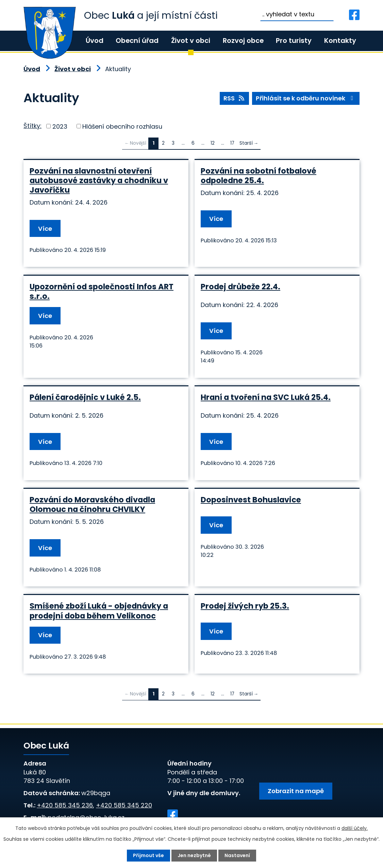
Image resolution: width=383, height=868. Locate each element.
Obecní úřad (137, 41)
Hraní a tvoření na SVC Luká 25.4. (266, 397)
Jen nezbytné (194, 855)
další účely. (355, 828)
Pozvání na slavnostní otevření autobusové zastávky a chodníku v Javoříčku (99, 180)
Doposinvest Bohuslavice (251, 500)
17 (232, 143)
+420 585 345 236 (65, 805)
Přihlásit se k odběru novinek (306, 98)
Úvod (95, 41)
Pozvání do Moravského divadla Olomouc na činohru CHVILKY (92, 504)
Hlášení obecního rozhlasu (122, 126)
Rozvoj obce (243, 41)
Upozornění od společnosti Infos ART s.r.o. (102, 291)
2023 (60, 126)
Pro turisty (294, 41)
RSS (235, 98)
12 (213, 143)
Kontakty (340, 41)
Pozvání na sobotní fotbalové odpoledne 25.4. (259, 176)
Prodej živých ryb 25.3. (245, 606)
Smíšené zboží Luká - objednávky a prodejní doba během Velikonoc (99, 611)
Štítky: (32, 126)
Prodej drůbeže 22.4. (240, 287)
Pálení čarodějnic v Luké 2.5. (85, 397)
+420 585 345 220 (124, 805)
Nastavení (237, 855)
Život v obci (191, 41)
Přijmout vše (148, 855)
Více (45, 229)
